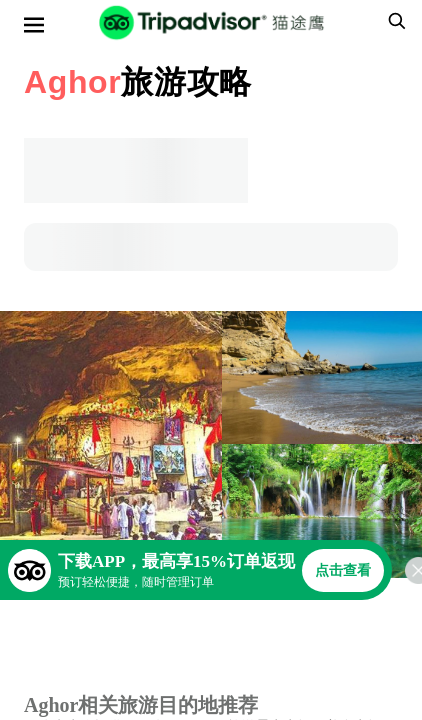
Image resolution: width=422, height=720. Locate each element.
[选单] (34, 25)
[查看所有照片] (111, 444)
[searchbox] (394, 21)
